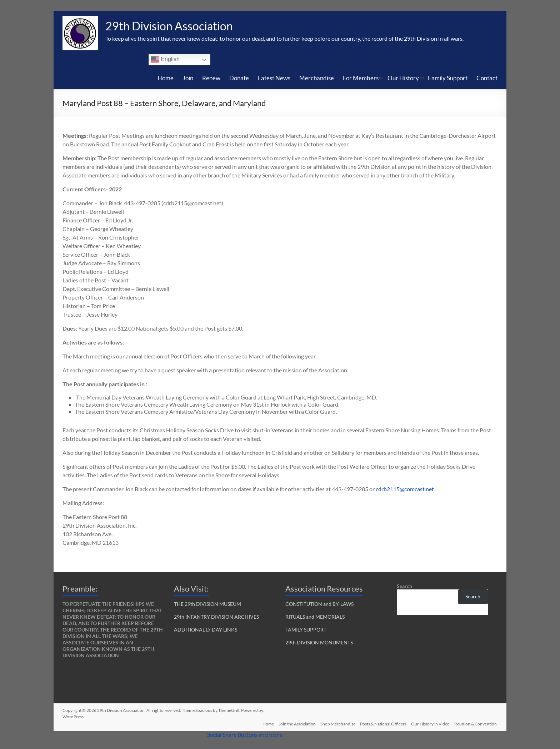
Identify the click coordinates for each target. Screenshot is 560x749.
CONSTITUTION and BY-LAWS (319, 604)
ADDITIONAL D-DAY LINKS (206, 630)
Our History (403, 78)
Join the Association (294, 723)
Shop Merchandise (335, 723)
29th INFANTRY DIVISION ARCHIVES (216, 617)
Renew (211, 78)
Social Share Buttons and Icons (245, 735)
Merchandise (317, 78)
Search (404, 586)
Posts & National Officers (382, 723)
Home (166, 78)
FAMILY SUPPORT (306, 630)
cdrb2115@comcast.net (405, 489)
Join (188, 78)
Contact (487, 78)
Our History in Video (430, 723)
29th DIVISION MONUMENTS (319, 642)
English (165, 60)
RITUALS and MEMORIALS (315, 617)
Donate (239, 78)
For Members (361, 78)
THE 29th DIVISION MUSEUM (207, 604)
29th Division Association (177, 26)
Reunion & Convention (476, 723)
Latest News (274, 78)
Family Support (448, 78)
